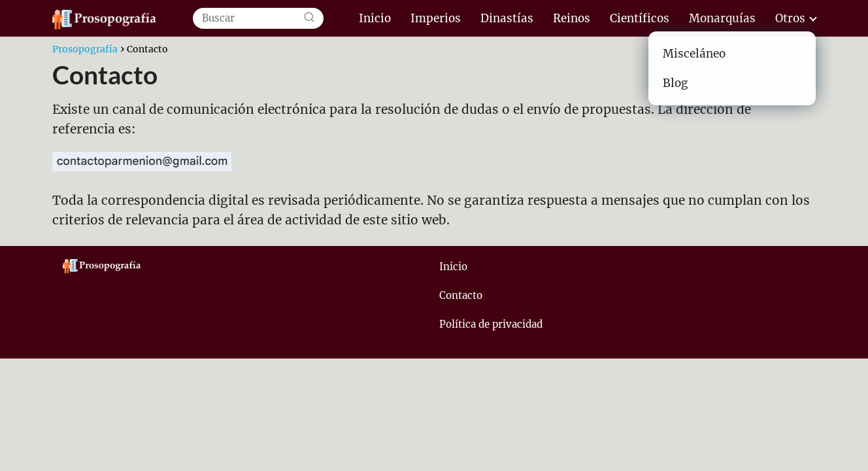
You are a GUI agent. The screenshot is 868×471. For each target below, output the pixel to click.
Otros (790, 18)
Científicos (640, 18)
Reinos (572, 18)
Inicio (375, 18)
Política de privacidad (491, 324)
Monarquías (722, 18)
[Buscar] (309, 18)
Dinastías (507, 18)
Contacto (461, 295)
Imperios (436, 18)
